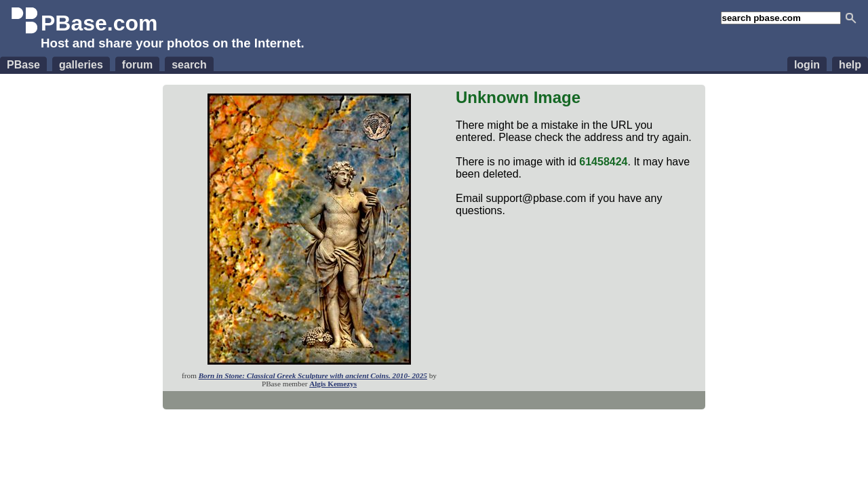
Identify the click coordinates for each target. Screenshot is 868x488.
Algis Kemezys (333, 384)
